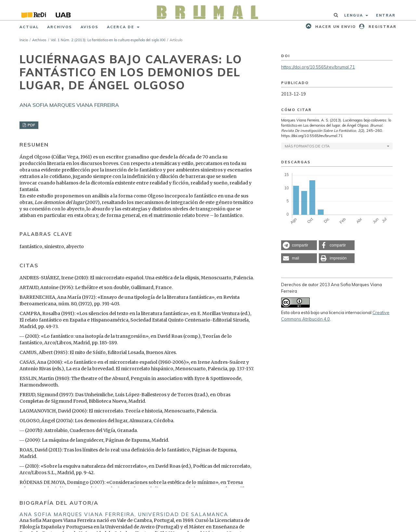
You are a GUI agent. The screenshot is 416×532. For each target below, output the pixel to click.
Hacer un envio (335, 27)
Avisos (90, 27)
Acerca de (121, 27)
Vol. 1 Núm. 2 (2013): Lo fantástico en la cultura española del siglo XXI (108, 40)
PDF (31, 125)
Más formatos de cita (307, 146)
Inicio (24, 40)
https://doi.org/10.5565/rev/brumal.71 (318, 67)
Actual (29, 27)
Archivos (60, 27)
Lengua (354, 15)
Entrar (386, 15)
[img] (208, 10)
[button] (299, 245)
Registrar (382, 27)
